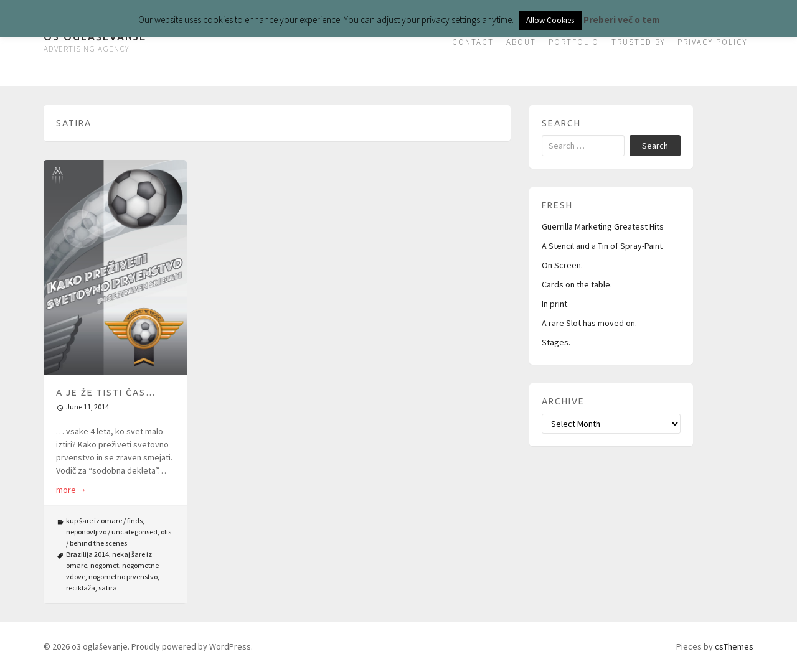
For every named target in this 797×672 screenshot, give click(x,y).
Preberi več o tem (621, 20)
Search (655, 146)
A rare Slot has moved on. (589, 323)
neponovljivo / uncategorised (112, 532)
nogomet (105, 565)
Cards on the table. (577, 284)
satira (108, 588)
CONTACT (473, 42)
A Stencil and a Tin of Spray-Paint (602, 246)
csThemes (734, 646)
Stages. (556, 342)
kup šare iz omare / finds (104, 520)
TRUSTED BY (638, 42)
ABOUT (521, 42)
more (71, 490)
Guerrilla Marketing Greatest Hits (603, 226)
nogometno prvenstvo (123, 576)
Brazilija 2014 (87, 554)
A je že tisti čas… (106, 393)
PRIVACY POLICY (712, 42)
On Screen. (562, 265)
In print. (555, 304)
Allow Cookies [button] (550, 20)
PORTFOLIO (574, 42)
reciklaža (81, 588)
